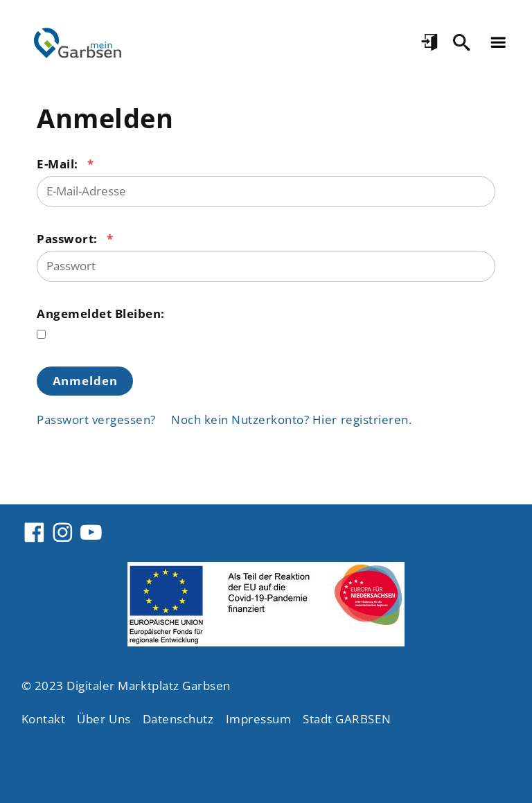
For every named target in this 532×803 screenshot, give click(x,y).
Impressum (259, 719)
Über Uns (104, 719)
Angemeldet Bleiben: (101, 314)
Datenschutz (178, 719)
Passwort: (69, 239)
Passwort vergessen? (96, 420)
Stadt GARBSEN (347, 719)
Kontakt (44, 719)
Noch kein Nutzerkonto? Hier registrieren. (291, 420)
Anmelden (85, 381)
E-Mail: (59, 164)
